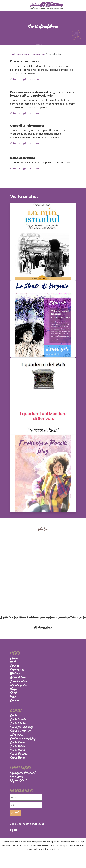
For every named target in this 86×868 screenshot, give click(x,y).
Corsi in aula (18, 720)
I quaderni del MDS (23, 773)
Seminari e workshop (23, 739)
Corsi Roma (17, 743)
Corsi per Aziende (22, 727)
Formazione (17, 670)
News (14, 697)
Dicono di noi (18, 685)
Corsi (14, 716)
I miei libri (17, 777)
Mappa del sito (19, 781)
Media (14, 689)
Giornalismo (18, 678)
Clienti (14, 693)
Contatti (15, 701)
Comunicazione (19, 681)
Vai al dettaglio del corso (24, 79)
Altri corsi (17, 735)
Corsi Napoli (18, 750)
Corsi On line (19, 723)
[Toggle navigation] (3, 6)
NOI (13, 662)
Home (14, 658)
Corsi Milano (18, 746)
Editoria (15, 674)
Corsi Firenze (19, 754)
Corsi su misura (21, 731)
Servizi (15, 666)
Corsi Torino (18, 758)
